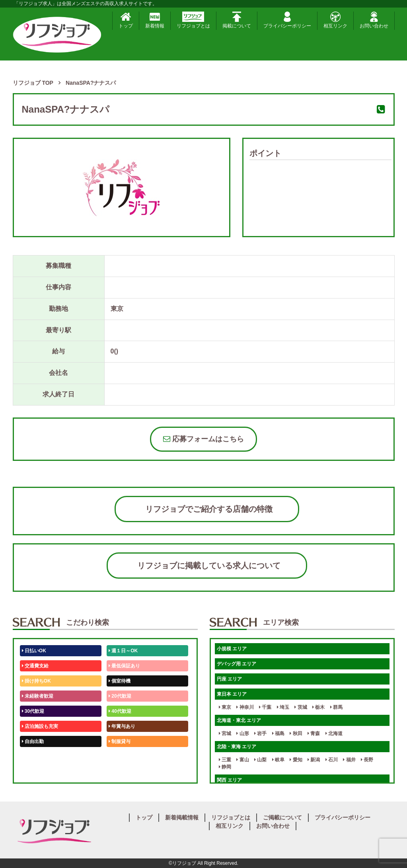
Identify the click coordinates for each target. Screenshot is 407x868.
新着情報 (155, 20)
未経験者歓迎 (38, 696)
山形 (242, 733)
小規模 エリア (232, 649)
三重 (225, 760)
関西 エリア (229, 780)
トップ (126, 20)
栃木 (318, 707)
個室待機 (120, 681)
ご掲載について (282, 817)
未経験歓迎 (122, 757)
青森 (314, 733)
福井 (349, 760)
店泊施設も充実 (40, 726)
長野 (367, 760)
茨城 (301, 707)
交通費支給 (35, 666)
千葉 (265, 707)
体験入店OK (36, 772)
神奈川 (245, 707)
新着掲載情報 (182, 817)
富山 (242, 760)
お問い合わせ (374, 20)
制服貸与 (120, 741)
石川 (332, 760)
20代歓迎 (120, 696)
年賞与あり (122, 726)
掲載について (237, 20)
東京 (225, 707)
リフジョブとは (193, 20)
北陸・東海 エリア (237, 747)
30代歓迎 (33, 711)
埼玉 (283, 707)
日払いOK (34, 651)
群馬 (336, 707)
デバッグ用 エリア (237, 664)
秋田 (296, 733)
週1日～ (119, 772)
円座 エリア (229, 679)
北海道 (334, 733)
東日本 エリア (232, 694)
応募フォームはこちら (203, 439)
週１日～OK (123, 651)
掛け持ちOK (36, 681)
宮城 (225, 733)
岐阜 (278, 760)
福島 (278, 733)
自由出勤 (33, 741)
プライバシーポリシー (287, 20)
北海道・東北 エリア (239, 720)
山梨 (260, 760)
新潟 (314, 760)
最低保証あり (124, 666)
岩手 (260, 733)
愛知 (296, 760)
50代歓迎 (33, 757)
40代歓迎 (120, 711)
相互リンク (335, 20)
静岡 (225, 767)
